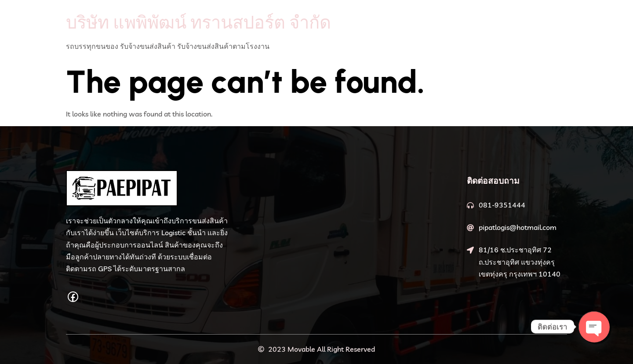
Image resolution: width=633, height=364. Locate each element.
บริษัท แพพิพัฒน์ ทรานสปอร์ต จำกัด (198, 22)
